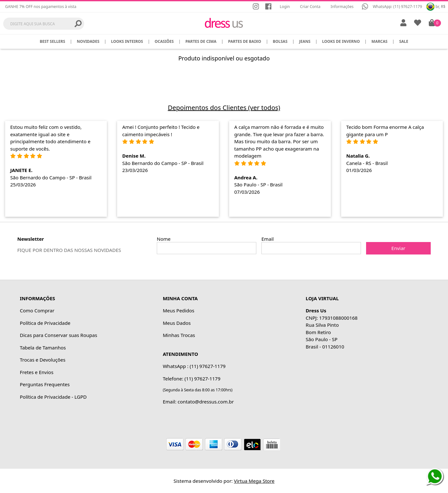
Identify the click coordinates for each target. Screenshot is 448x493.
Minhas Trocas (179, 335)
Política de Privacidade (45, 323)
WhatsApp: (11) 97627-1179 (397, 7)
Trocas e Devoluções (43, 360)
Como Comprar (37, 310)
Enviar (398, 248)
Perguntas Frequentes (45, 384)
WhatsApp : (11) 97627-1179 (194, 366)
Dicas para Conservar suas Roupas (59, 335)
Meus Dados (177, 323)
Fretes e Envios (37, 372)
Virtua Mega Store (254, 481)
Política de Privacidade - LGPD (53, 397)
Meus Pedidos (179, 310)
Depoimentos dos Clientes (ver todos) (224, 108)
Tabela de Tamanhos (43, 348)
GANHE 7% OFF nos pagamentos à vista (41, 7)
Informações (342, 7)
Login (285, 7)
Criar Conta (310, 7)
